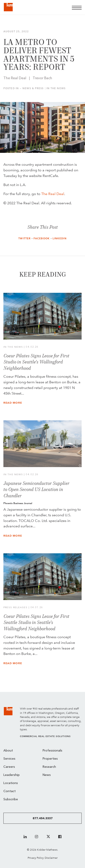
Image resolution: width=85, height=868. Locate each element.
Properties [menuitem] (50, 759)
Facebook (42, 239)
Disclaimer (51, 858)
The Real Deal (53, 194)
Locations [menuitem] (11, 783)
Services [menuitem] (9, 759)
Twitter (24, 239)
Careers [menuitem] (9, 767)
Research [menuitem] (49, 767)
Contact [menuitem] (10, 791)
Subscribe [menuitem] (11, 799)
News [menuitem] (47, 775)
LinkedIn (60, 239)
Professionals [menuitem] (52, 751)
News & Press (33, 88)
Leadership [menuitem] (12, 775)
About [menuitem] (8, 751)
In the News (56, 88)
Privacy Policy (36, 858)
